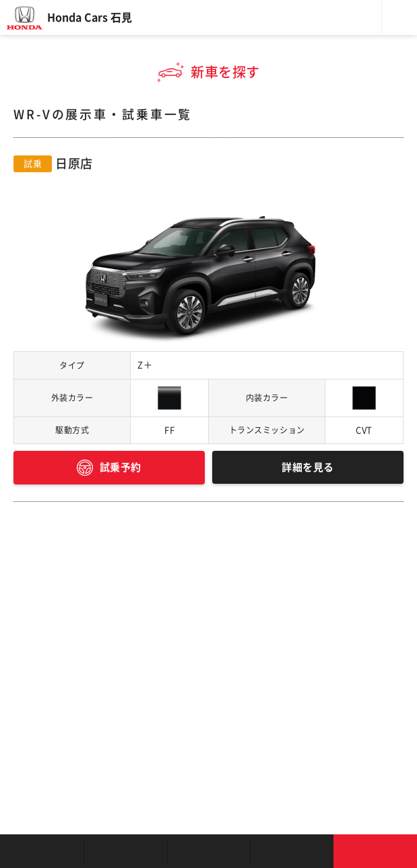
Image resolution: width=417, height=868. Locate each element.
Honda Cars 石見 (90, 17)
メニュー (399, 17)
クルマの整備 (209, 851)
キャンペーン (292, 851)
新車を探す (125, 851)
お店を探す (42, 851)
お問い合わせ (375, 851)
